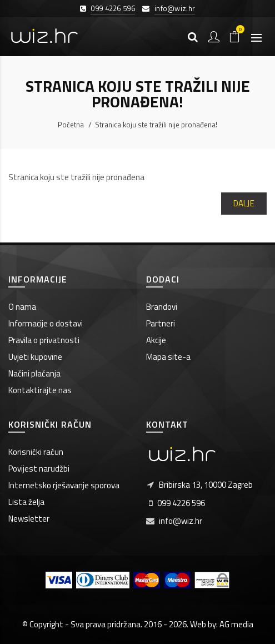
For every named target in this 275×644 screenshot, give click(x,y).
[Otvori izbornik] (256, 37)
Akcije (156, 340)
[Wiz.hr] (44, 36)
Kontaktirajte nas (40, 390)
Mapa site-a (168, 357)
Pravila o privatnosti (44, 340)
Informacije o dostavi (46, 323)
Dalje (244, 203)
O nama (22, 307)
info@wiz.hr (175, 8)
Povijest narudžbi (39, 469)
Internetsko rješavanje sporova (64, 485)
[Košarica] (235, 37)
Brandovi (162, 307)
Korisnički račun (36, 452)
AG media (236, 624)
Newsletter (29, 519)
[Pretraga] (193, 37)
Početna (71, 125)
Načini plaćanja (34, 373)
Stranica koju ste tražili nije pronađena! (156, 125)
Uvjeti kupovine (35, 357)
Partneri (161, 323)
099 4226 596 (113, 8)
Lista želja (26, 502)
